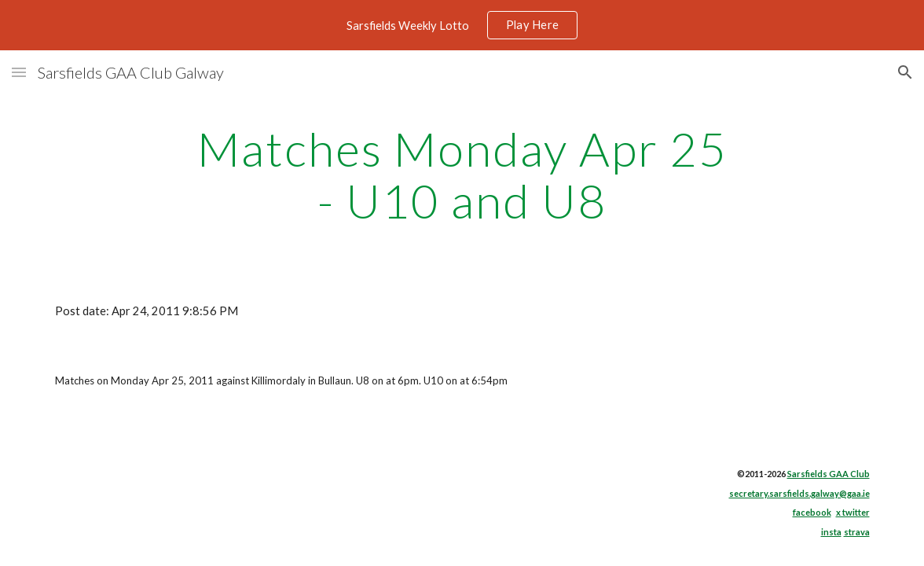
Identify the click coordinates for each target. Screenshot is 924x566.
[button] (19, 72)
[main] (462, 175)
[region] (462, 25)
